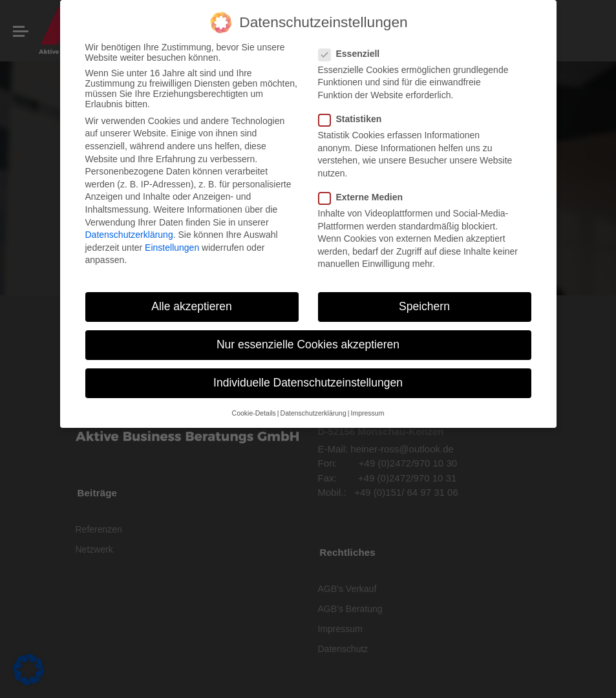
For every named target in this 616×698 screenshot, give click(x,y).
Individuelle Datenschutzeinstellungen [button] (308, 383)
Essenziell (353, 54)
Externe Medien (365, 197)
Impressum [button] (367, 413)
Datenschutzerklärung (129, 235)
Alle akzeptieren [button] (192, 306)
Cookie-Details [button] (254, 413)
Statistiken (354, 119)
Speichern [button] (424, 306)
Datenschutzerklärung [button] (313, 413)
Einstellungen (172, 248)
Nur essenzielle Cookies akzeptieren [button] (308, 344)
